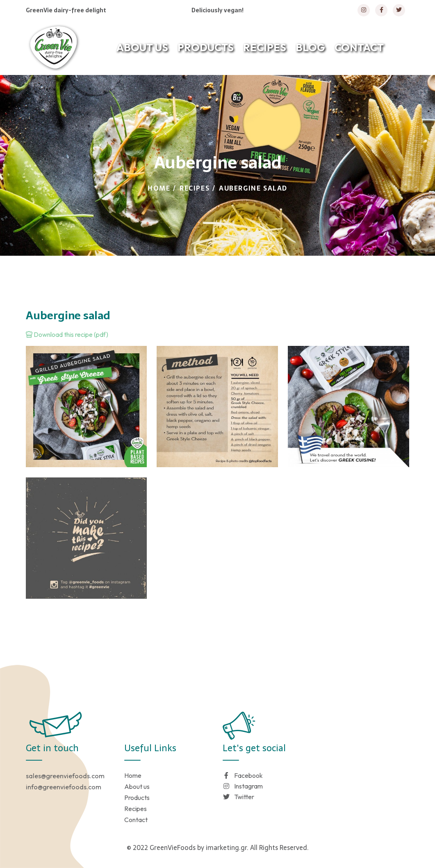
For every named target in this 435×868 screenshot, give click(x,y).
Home (159, 188)
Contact (136, 820)
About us (137, 786)
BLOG (310, 48)
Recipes (195, 188)
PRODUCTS (206, 48)
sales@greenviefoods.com (65, 776)
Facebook (243, 775)
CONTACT (359, 48)
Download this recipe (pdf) (67, 334)
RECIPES (265, 48)
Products (137, 798)
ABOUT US (142, 48)
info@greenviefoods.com (64, 787)
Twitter (238, 797)
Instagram (243, 786)
